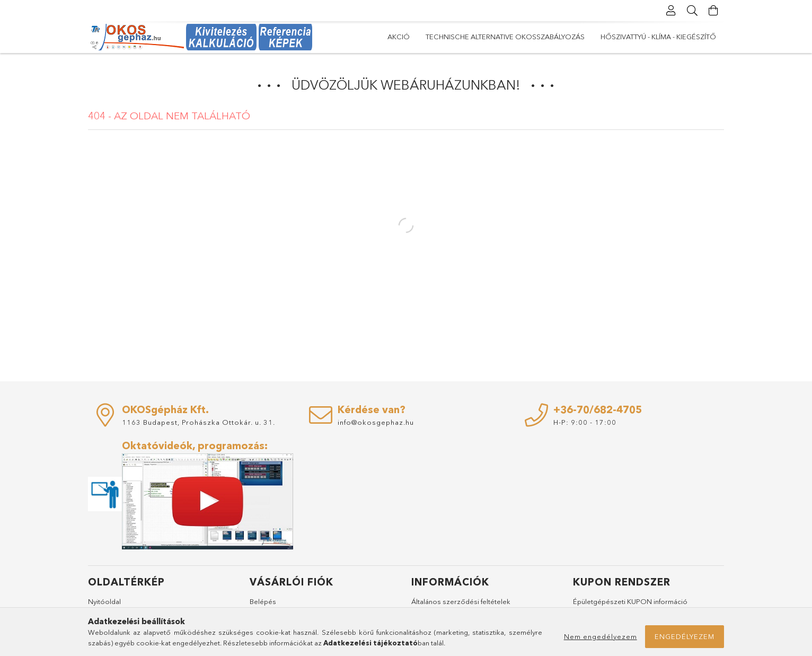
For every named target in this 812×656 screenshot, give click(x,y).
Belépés (263, 601)
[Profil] (671, 11)
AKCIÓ (399, 37)
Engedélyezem (685, 636)
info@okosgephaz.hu (376, 422)
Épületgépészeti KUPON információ (630, 601)
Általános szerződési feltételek (461, 601)
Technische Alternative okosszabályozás (505, 37)
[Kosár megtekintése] (713, 11)
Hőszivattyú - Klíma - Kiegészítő (658, 37)
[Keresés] (692, 11)
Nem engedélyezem (601, 636)
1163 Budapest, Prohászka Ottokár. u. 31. (198, 422)
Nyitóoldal (104, 601)
